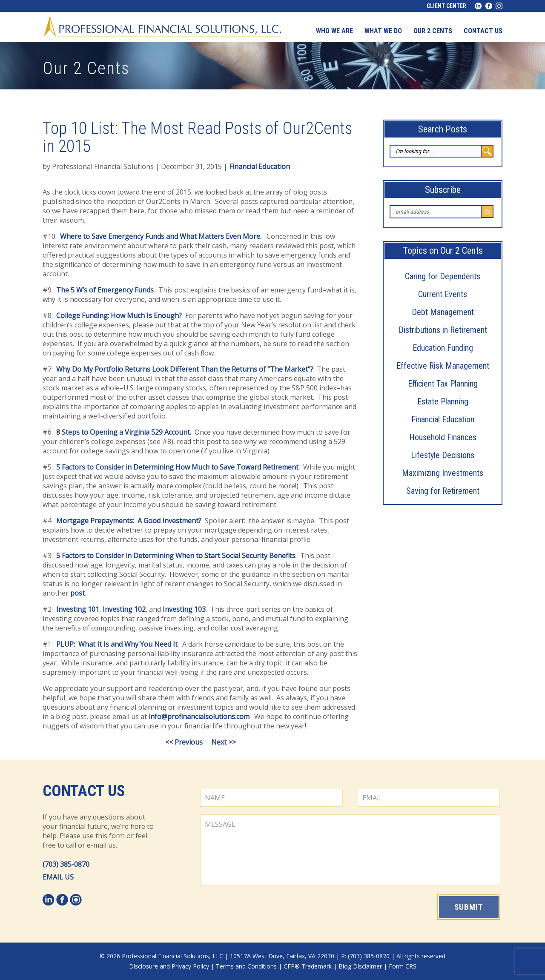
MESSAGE (350, 850)
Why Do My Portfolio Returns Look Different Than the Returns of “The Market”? (185, 369)
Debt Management (443, 312)
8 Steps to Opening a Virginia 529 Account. (124, 432)
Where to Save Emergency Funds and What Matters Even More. (161, 236)
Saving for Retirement (443, 491)
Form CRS (403, 966)
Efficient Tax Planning (443, 384)
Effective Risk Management (443, 366)
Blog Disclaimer (360, 966)
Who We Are (334, 31)
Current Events (443, 294)
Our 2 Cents (433, 31)
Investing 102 (124, 609)
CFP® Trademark (308, 966)
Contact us (483, 31)
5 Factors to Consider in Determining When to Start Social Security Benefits (176, 556)
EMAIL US (58, 877)
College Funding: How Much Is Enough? (119, 315)
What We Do (383, 31)
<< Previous (184, 742)
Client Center (446, 6)
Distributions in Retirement (443, 330)
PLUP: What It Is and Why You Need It (117, 644)
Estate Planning (443, 401)
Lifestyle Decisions (443, 455)
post (77, 593)
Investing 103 (184, 609)
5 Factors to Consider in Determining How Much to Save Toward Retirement (177, 467)
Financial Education (443, 419)
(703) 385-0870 (66, 864)
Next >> (224, 742)
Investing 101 (78, 609)
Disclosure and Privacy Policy (169, 966)
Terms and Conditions (246, 966)
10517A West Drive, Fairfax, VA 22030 (282, 956)
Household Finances (443, 437)
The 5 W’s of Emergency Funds (105, 290)
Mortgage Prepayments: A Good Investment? (129, 521)
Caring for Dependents (443, 276)
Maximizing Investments (443, 473)
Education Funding (443, 348)
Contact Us (84, 791)
